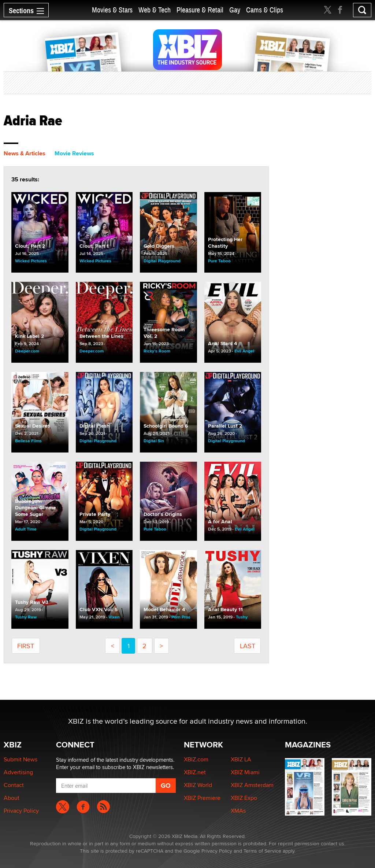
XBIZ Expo (244, 798)
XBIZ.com (196, 759)
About (12, 798)
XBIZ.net (195, 772)
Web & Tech (155, 10)
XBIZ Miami (245, 772)
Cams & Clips (265, 10)
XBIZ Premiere (202, 798)
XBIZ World (198, 785)
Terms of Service (262, 851)
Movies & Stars (112, 10)
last (248, 646)
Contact (14, 785)
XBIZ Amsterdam (252, 785)
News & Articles (25, 153)
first (26, 646)
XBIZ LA (241, 759)
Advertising (18, 772)
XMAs (238, 811)
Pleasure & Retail (200, 10)
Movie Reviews (74, 153)
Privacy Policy (21, 811)
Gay (235, 10)
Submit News (21, 759)
